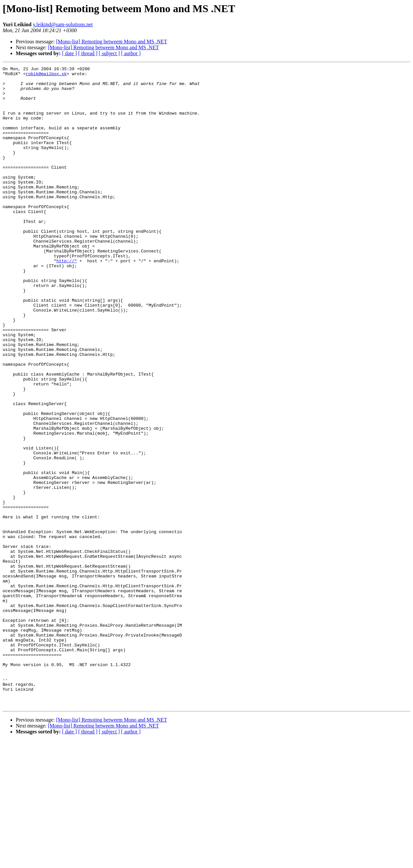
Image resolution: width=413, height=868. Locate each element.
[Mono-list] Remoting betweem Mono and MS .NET (112, 42)
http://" (67, 300)
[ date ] (69, 53)
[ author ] (131, 53)
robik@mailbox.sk (46, 76)
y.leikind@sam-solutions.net (63, 24)
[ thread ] (88, 53)
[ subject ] (109, 53)
